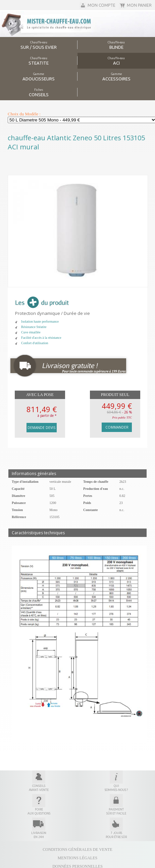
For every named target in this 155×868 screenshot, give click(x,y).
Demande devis (41, 428)
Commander (117, 427)
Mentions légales (77, 858)
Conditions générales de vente (77, 849)
